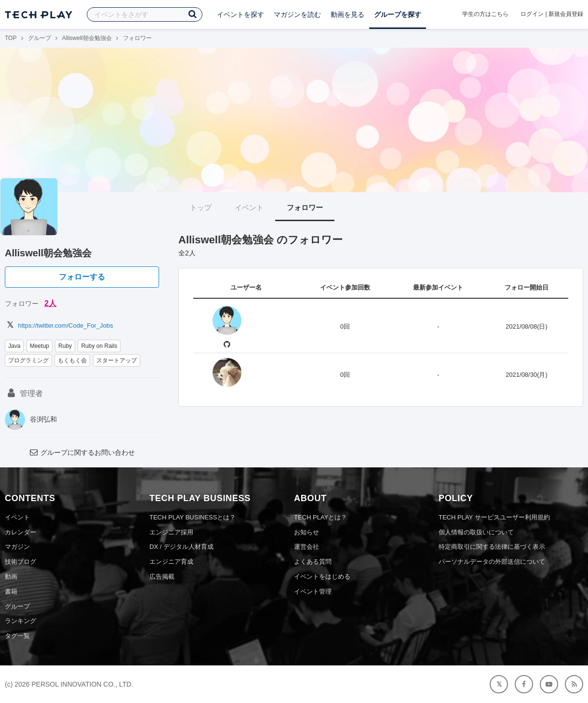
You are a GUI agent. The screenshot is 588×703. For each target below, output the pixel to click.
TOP (11, 38)
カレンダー (20, 532)
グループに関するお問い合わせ (82, 452)
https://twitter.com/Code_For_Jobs (59, 325)
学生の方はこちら (485, 14)
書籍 (11, 591)
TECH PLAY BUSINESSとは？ (193, 517)
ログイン (532, 14)
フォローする (82, 277)
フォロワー (305, 207)
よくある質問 (313, 562)
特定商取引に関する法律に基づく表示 (492, 547)
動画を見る (347, 14)
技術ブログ (20, 562)
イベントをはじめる (322, 577)
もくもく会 (72, 360)
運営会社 (307, 547)
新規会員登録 (566, 14)
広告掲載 (162, 577)
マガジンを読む (297, 14)
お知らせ (307, 532)
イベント (249, 207)
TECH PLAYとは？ (321, 517)
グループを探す (398, 14)
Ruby (65, 346)
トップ (201, 207)
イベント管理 (313, 591)
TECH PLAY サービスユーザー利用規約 (494, 517)
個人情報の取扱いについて (476, 532)
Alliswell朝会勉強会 (87, 38)
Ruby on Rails (99, 346)
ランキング (20, 621)
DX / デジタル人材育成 (181, 547)
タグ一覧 (17, 636)
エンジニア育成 (171, 562)
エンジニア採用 (171, 532)
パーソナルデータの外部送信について (492, 562)
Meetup (40, 346)
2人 (50, 303)
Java (14, 346)
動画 (11, 577)
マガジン (17, 547)
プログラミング (28, 360)
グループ (40, 38)
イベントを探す (241, 14)
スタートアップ (117, 360)
